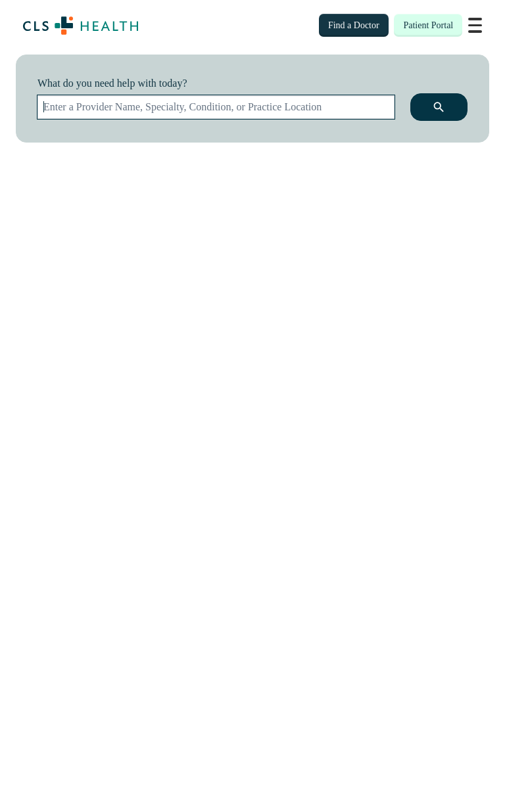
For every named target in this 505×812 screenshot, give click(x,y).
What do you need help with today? (112, 83)
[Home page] (81, 26)
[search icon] (439, 107)
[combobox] (216, 107)
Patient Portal (428, 25)
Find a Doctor (354, 25)
